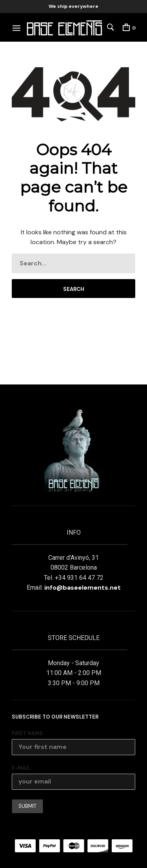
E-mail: (22, 768)
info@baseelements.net (83, 588)
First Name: (28, 733)
